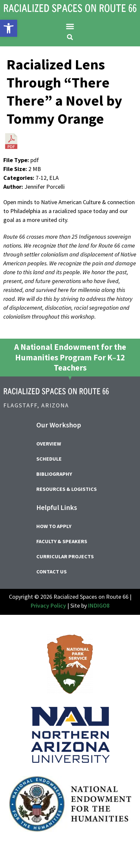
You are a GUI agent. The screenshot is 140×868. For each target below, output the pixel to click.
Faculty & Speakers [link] (62, 541)
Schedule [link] (49, 459)
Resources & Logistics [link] (67, 489)
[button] (70, 26)
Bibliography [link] (54, 474)
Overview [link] (49, 444)
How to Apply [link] (54, 526)
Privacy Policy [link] (48, 605)
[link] (9, 28)
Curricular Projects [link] (65, 556)
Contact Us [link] (52, 571)
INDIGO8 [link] (99, 605)
